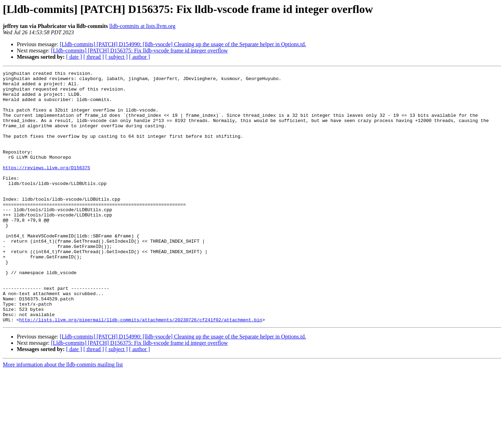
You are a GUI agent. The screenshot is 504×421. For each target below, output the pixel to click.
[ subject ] (117, 57)
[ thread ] (94, 57)
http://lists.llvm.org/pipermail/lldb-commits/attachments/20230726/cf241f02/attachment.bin (141, 370)
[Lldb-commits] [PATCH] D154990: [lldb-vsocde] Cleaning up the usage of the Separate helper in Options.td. (183, 44)
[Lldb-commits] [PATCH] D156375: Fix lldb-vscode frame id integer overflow (139, 51)
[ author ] (140, 57)
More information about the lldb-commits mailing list (63, 415)
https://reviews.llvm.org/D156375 (47, 187)
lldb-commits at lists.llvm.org (142, 26)
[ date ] (74, 57)
